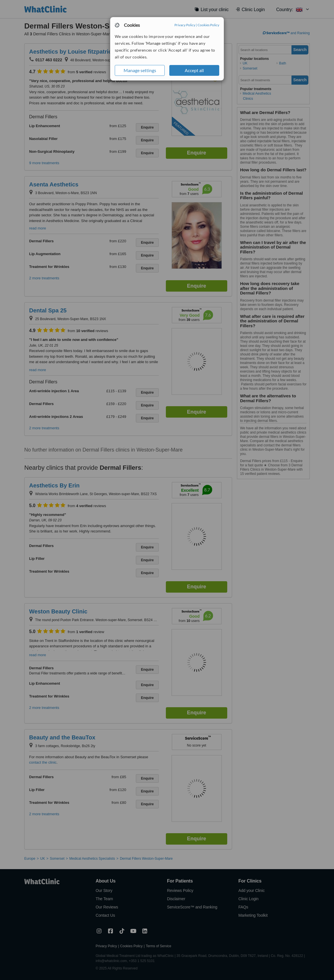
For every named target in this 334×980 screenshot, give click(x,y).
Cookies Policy (208, 25)
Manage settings (140, 70)
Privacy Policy (185, 25)
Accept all (194, 70)
